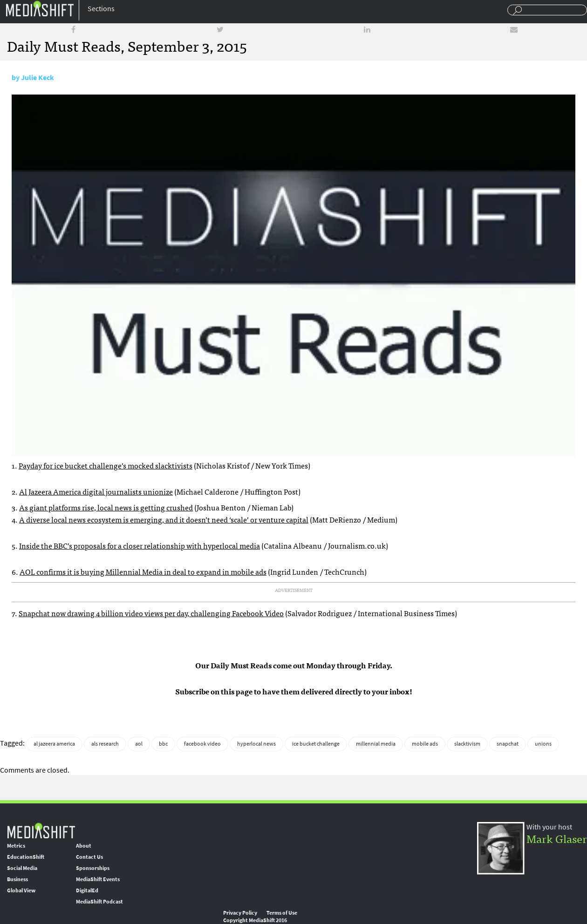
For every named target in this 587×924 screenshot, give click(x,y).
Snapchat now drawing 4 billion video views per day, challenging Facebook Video (151, 613)
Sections (101, 9)
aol (139, 744)
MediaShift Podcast (99, 902)
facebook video (202, 744)
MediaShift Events (98, 879)
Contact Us (89, 857)
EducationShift (26, 857)
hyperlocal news (256, 744)
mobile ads (425, 744)
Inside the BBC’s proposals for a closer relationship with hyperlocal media (140, 545)
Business (17, 879)
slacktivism (467, 744)
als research (105, 744)
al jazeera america (54, 744)
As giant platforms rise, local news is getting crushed (106, 507)
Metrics (16, 846)
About (84, 846)
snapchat (508, 744)
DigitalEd (87, 890)
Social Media (22, 868)
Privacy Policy (240, 913)
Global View (21, 890)
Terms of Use (282, 913)
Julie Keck (38, 78)
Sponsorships (93, 868)
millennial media (376, 744)
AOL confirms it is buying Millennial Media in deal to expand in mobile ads (143, 571)
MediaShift (41, 830)
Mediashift (40, 8)
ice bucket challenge (316, 744)
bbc (163, 744)
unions (543, 744)
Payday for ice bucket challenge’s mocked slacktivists (106, 465)
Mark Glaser (557, 838)
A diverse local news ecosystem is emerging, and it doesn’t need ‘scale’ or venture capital (164, 519)
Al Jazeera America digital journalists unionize (96, 491)
